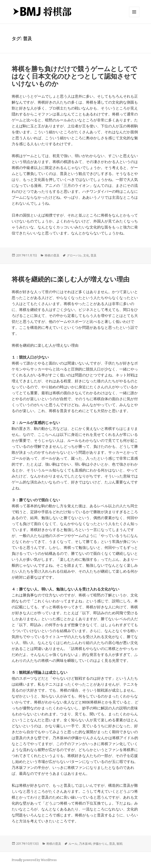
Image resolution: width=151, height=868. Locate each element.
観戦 (120, 844)
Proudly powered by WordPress (34, 860)
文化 (86, 255)
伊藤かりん (100, 844)
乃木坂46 (85, 844)
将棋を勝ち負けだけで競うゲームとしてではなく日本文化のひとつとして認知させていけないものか (74, 76)
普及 (94, 255)
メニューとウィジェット (134, 17)
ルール (73, 844)
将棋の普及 (52, 255)
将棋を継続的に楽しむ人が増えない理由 (71, 279)
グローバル (74, 255)
